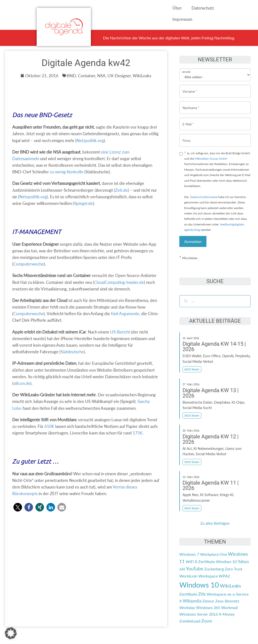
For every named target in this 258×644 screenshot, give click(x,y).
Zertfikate (207, 561)
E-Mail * (188, 120)
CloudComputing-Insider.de (119, 282)
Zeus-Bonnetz (227, 601)
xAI (182, 569)
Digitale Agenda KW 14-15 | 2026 (214, 347)
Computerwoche (29, 264)
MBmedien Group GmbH (211, 159)
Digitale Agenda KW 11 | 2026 (210, 485)
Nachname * (191, 104)
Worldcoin (188, 576)
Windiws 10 (226, 561)
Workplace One (214, 554)
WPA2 (224, 576)
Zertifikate (188, 594)
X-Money (227, 614)
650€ (49, 426)
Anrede (186, 69)
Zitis (202, 594)
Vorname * (190, 88)
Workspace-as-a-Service (228, 594)
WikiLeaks (230, 586)
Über (177, 8)
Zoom (207, 621)
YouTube (195, 569)
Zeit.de (121, 190)
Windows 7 (189, 554)
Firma (186, 137)
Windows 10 (199, 585)
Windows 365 (208, 607)
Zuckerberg (214, 569)
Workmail (229, 607)
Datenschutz (203, 8)
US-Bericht (120, 332)
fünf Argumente (125, 314)
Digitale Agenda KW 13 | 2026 (210, 393)
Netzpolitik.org (90, 140)
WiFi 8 (191, 561)
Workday (187, 607)
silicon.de (22, 383)
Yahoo (243, 561)
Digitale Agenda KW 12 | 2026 (210, 439)
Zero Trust (234, 569)
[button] (18, 507)
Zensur (208, 601)
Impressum (182, 19)
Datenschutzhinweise (204, 197)
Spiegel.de (83, 203)
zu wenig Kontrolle (67, 172)
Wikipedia (192, 601)
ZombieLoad (190, 621)
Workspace (208, 576)
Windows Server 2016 (199, 614)
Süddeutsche (72, 352)
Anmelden (193, 241)
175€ (138, 433)
